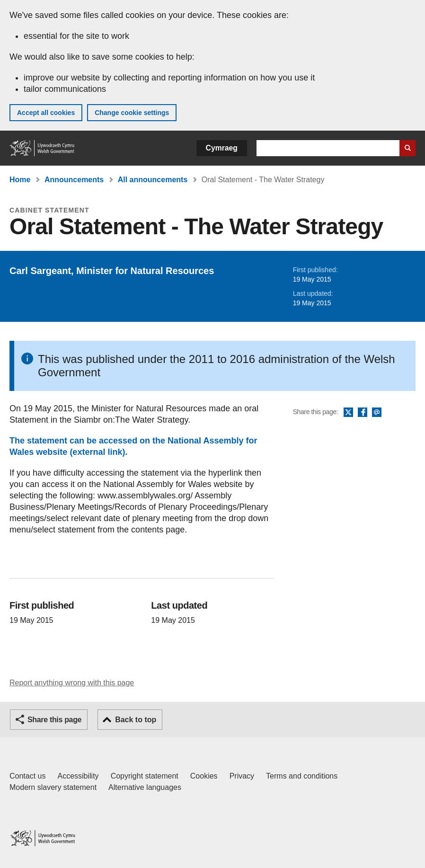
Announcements (74, 180)
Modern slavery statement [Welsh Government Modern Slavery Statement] (53, 787)
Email (377, 413)
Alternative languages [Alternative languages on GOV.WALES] (145, 787)
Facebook (363, 413)
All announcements (153, 180)
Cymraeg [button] (222, 148)
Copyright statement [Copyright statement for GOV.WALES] (145, 776)
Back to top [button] (136, 720)
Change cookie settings (132, 113)
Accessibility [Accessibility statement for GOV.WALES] (78, 776)
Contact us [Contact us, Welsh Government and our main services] (27, 776)
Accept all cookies (46, 113)
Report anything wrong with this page (72, 683)
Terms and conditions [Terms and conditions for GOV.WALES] (302, 776)
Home (20, 180)
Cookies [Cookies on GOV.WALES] (204, 776)
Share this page (54, 720)
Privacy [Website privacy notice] (242, 776)
